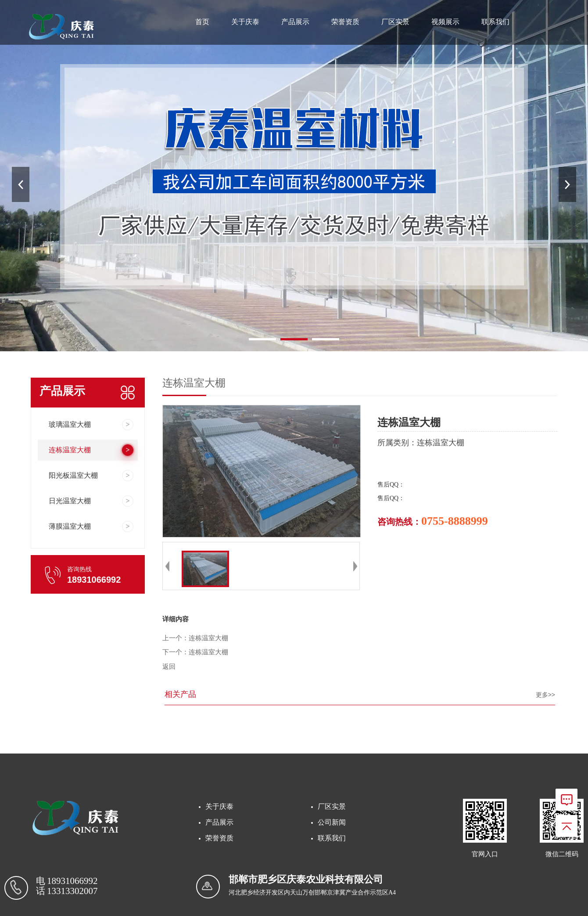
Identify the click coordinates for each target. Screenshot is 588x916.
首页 (202, 22)
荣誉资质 (345, 22)
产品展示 (295, 22)
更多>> (545, 695)
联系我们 (495, 22)
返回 (169, 667)
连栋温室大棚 (208, 638)
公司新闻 (332, 822)
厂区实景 (395, 22)
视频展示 (445, 22)
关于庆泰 (245, 22)
